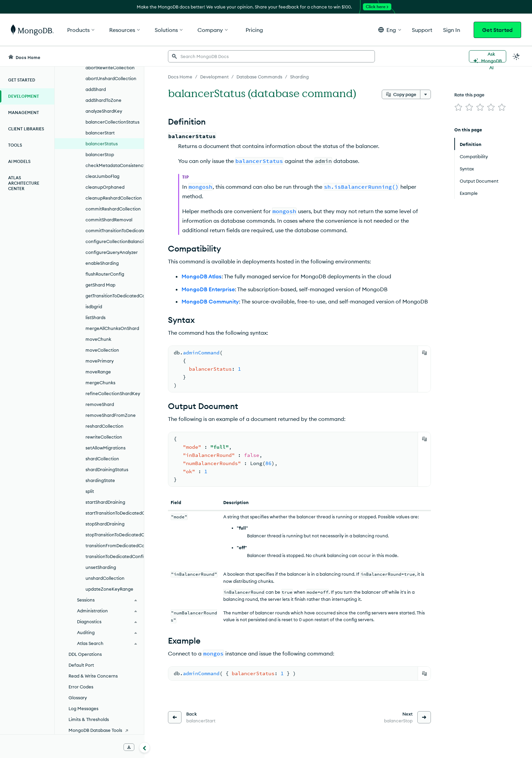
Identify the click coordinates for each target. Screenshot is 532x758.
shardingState (100, 480)
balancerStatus (102, 144)
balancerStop (100, 154)
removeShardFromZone (111, 415)
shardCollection (102, 459)
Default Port (81, 665)
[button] (390, 30)
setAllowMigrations (106, 448)
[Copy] (424, 353)
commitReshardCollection (113, 209)
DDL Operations (85, 654)
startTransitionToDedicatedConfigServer (115, 513)
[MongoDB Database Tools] (99, 730)
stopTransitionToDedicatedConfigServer (115, 535)
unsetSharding (101, 567)
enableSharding (102, 263)
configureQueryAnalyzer (112, 252)
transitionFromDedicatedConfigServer (115, 546)
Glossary (78, 698)
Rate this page (469, 95)
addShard (96, 89)
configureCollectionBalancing (115, 241)
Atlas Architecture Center (24, 183)
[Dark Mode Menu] (516, 56)
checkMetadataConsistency (115, 165)
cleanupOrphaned (105, 187)
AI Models (19, 161)
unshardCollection (105, 578)
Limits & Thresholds (89, 719)
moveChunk (98, 339)
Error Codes (81, 687)
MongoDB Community (210, 301)
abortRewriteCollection (110, 68)
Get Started (497, 30)
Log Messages (83, 708)
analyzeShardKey (104, 111)
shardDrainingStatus (107, 469)
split (90, 491)
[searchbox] (271, 56)
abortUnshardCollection (111, 78)
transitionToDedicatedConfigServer (115, 556)
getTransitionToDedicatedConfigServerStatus (115, 296)
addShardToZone (103, 100)
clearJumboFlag (102, 176)
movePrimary (100, 361)
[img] (458, 107)
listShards (96, 317)
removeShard (100, 404)
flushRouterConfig (105, 274)
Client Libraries (26, 129)
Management (24, 113)
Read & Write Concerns (93, 676)
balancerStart (100, 133)
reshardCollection (104, 426)
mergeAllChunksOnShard (112, 328)
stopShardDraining (105, 524)
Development (24, 96)
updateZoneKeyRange (109, 589)
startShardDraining (105, 502)
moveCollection (102, 350)
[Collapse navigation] (145, 747)
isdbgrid (94, 307)
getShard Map (100, 285)
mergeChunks (100, 383)
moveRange (98, 372)
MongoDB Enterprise (208, 289)
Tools (15, 145)
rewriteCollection (104, 437)
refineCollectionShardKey (113, 393)
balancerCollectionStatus (112, 122)
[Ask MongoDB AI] (488, 56)
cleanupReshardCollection (114, 198)
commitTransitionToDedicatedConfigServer (115, 230)
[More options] (425, 94)
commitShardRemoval (109, 220)
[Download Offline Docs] (129, 747)
